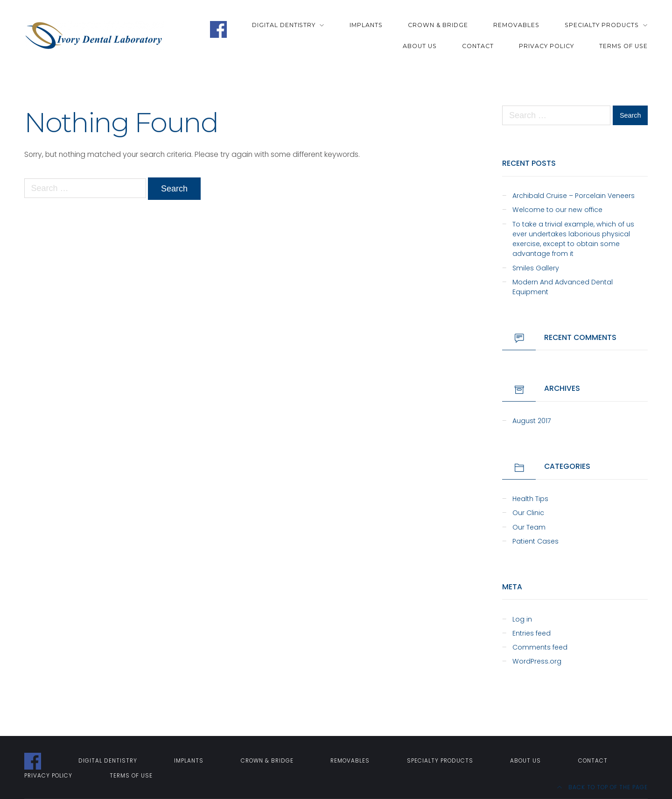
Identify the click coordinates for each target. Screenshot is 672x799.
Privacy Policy (546, 46)
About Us (420, 46)
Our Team (529, 527)
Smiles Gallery (536, 268)
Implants (366, 25)
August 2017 (532, 421)
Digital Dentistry (284, 25)
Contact (478, 46)
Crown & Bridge (438, 25)
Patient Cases (535, 541)
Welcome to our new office (557, 210)
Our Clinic (528, 513)
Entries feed (532, 633)
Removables (516, 25)
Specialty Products (602, 25)
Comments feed (540, 647)
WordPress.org (537, 661)
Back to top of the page (602, 787)
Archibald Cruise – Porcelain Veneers (574, 196)
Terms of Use (623, 46)
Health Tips (530, 499)
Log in (522, 619)
